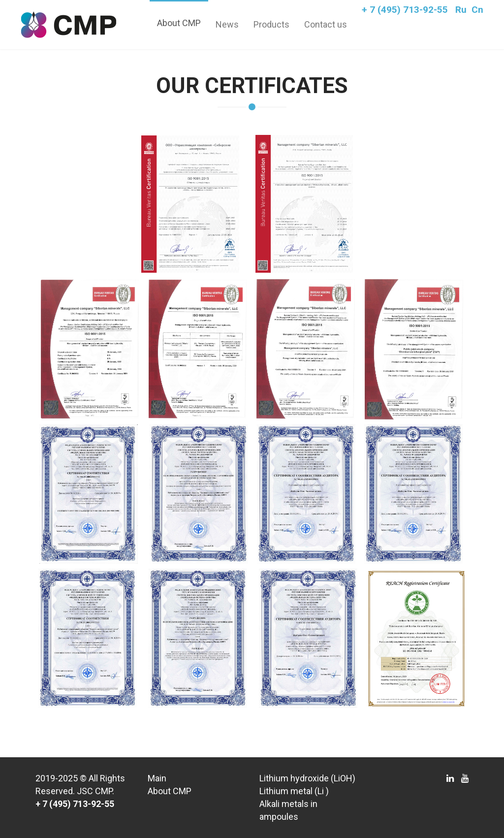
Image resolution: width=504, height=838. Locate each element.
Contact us (326, 24)
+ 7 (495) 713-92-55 (405, 10)
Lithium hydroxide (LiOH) (307, 778)
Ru (461, 10)
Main (157, 778)
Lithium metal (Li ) (294, 791)
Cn (477, 10)
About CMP (179, 23)
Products (271, 24)
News (227, 24)
